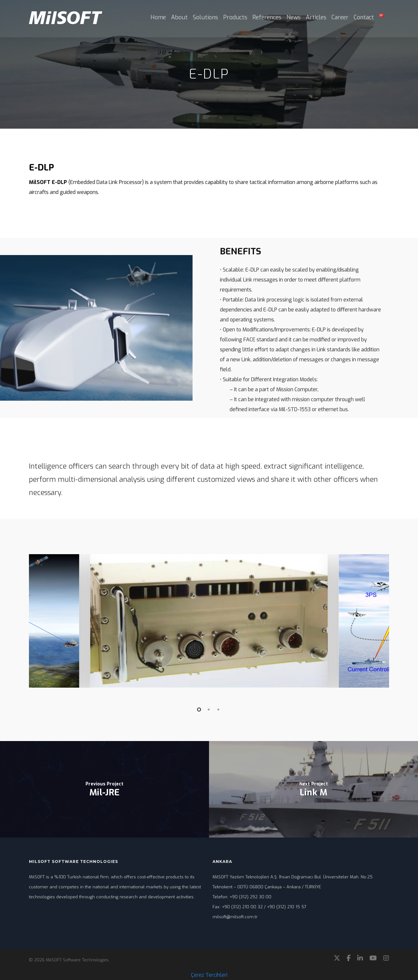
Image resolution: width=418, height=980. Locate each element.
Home (158, 17)
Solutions (205, 17)
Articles (316, 17)
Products (235, 17)
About (179, 17)
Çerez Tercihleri (209, 975)
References (267, 17)
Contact (364, 17)
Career (340, 17)
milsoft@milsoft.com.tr (235, 917)
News (294, 17)
